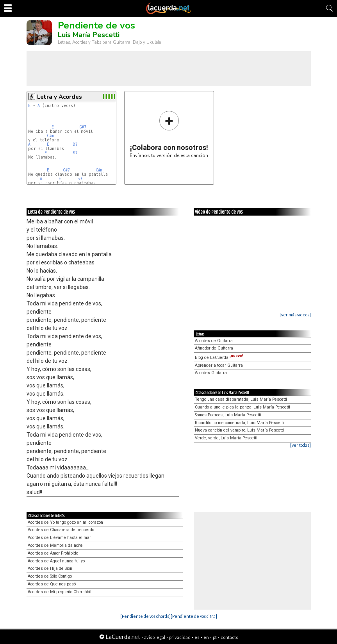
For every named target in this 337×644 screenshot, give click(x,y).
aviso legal (155, 637)
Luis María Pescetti (89, 35)
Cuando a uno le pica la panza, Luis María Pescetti (242, 407)
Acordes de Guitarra (214, 341)
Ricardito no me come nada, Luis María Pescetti (239, 423)
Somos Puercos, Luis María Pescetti (228, 415)
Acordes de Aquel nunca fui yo (56, 561)
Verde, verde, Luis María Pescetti (226, 438)
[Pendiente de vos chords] (145, 616)
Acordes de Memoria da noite (55, 545)
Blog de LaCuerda (219, 358)
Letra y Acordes (60, 97)
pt (215, 637)
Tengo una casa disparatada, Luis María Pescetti (241, 399)
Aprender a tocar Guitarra (219, 365)
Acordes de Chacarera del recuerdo (61, 530)
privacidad (180, 637)
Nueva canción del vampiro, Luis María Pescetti (239, 430)
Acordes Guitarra (211, 373)
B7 (75, 144)
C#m (50, 136)
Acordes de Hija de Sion (50, 568)
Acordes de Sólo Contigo (50, 576)
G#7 (83, 127)
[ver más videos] (295, 315)
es (197, 637)
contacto (229, 637)
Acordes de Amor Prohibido (53, 553)
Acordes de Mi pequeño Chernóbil (60, 592)
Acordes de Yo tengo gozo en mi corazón (65, 522)
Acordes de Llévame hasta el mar (59, 538)
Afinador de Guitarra (214, 348)
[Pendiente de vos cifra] (194, 616)
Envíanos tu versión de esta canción (169, 134)
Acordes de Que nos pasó (52, 584)
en (206, 637)
